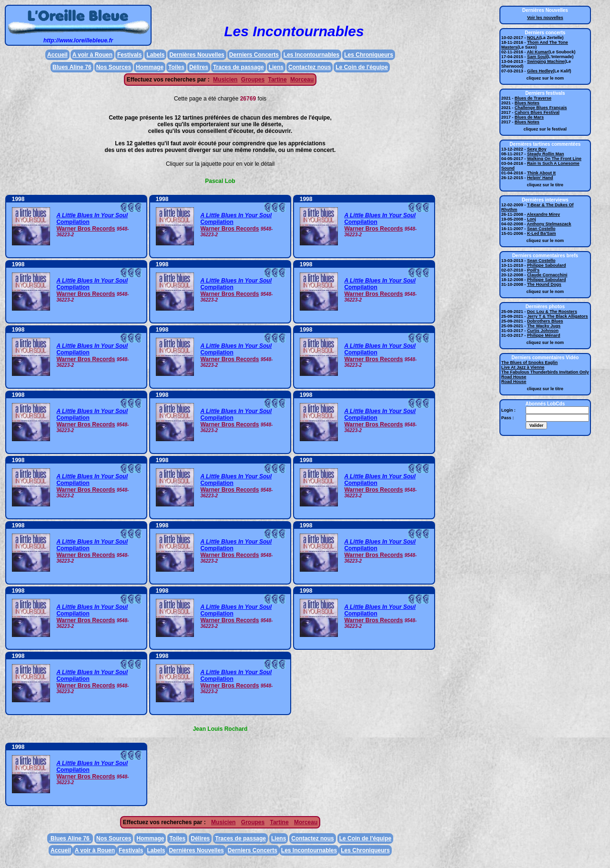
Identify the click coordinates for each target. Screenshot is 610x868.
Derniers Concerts (254, 55)
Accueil (57, 55)
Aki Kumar (538, 52)
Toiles (176, 67)
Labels (155, 55)
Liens (276, 67)
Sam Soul (537, 57)
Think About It (541, 173)
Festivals (129, 55)
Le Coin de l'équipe (362, 67)
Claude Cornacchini (547, 275)
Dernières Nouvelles (197, 55)
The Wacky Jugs (544, 326)
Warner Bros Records (86, 229)
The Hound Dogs (544, 284)
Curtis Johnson (543, 331)
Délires (199, 67)
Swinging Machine (546, 61)
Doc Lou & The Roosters (552, 312)
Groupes (253, 80)
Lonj (532, 219)
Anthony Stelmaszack (549, 224)
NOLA (533, 38)
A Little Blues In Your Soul (92, 215)
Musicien (225, 80)
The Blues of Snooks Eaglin (530, 363)
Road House (514, 377)
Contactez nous (310, 67)
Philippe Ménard (544, 335)
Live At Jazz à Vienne (523, 367)
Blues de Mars (529, 117)
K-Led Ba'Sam (542, 233)
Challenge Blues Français (541, 108)
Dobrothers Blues (545, 321)
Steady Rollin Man (546, 154)
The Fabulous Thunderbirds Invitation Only (545, 372)
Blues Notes (527, 103)
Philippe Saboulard (547, 265)
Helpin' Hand (540, 178)
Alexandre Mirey (544, 214)
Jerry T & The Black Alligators (558, 316)
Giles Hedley (540, 71)
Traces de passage (239, 67)
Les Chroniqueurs (369, 55)
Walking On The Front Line (554, 159)
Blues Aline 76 (72, 67)
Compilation (73, 222)
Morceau (302, 80)
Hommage (150, 67)
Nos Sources (114, 67)
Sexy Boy (537, 149)
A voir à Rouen (92, 55)
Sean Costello (541, 229)
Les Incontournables (311, 55)
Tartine (277, 80)
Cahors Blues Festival (537, 112)
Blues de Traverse (533, 98)
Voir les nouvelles (545, 18)
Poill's (533, 270)
